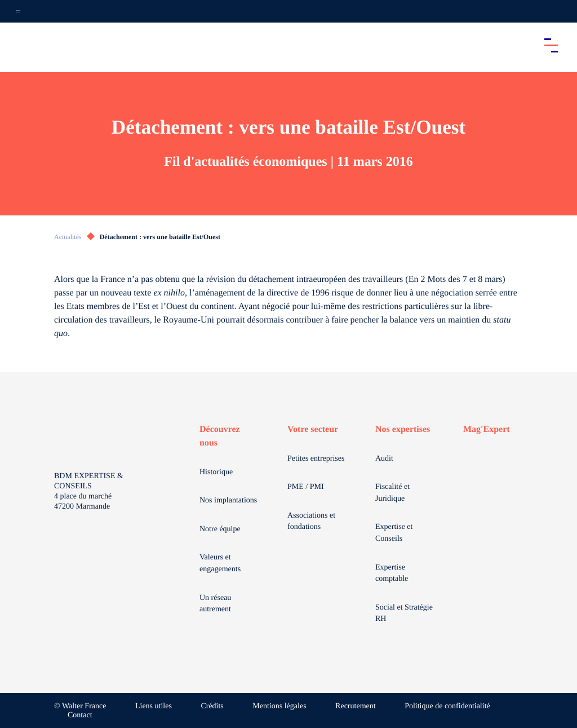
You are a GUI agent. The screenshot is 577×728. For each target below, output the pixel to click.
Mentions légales (279, 706)
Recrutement (356, 706)
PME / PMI (306, 487)
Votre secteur (313, 429)
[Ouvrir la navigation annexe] (18, 11)
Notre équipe (220, 529)
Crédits (212, 706)
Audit (384, 459)
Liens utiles (154, 706)
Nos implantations (228, 500)
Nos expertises (403, 429)
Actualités (68, 237)
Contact (80, 715)
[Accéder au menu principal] (551, 45)
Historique (216, 472)
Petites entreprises (316, 459)
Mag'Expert (487, 429)
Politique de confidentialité (447, 706)
